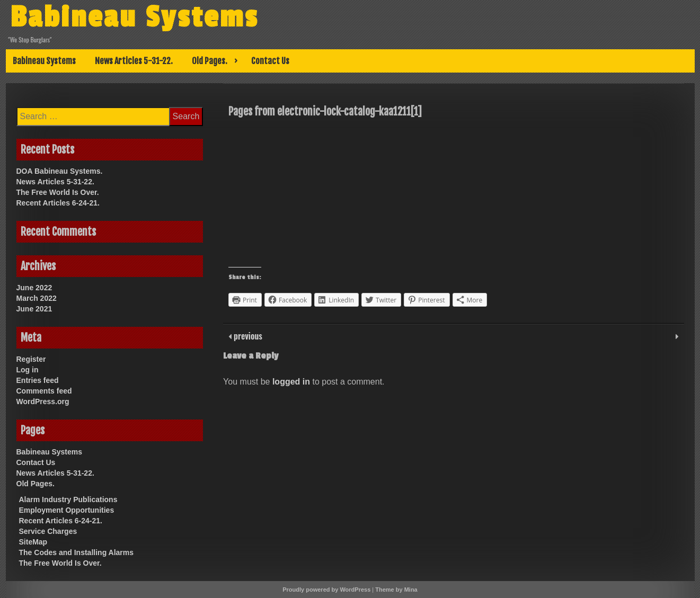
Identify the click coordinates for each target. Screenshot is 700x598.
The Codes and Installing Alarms (77, 552)
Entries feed (38, 380)
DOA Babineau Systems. (60, 171)
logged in (291, 382)
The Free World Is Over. (58, 192)
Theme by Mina (396, 590)
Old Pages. (210, 61)
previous (247, 336)
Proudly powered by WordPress (326, 590)
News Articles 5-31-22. (134, 61)
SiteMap (33, 542)
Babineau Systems (134, 17)
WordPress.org (43, 401)
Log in (28, 370)
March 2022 (37, 298)
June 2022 (34, 288)
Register (31, 359)
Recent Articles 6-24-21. (58, 203)
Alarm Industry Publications (68, 499)
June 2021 (34, 309)
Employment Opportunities (67, 510)
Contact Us (270, 61)
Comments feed (44, 391)
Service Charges (48, 531)
